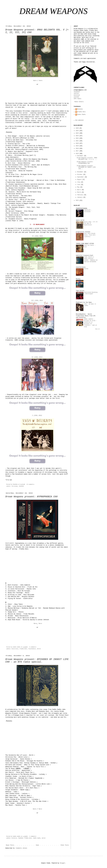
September (81, 177)
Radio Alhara (79, 102)
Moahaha (21, 486)
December (81, 156)
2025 (78, 131)
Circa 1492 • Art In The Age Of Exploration (91, 223)
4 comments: (33, 836)
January (80, 197)
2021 (78, 141)
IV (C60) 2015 (37, 236)
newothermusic (81, 267)
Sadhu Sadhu (37, 838)
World (39, 649)
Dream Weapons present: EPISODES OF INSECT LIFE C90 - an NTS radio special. (37, 661)
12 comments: (31, 484)
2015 (78, 200)
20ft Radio (77, 99)
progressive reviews (83, 232)
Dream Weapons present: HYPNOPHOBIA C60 (31, 497)
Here (35, 81)
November (81, 172)
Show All (97, 329)
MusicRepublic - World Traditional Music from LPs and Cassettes (86, 316)
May (79, 187)
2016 (78, 154)
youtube (76, 97)
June (79, 185)
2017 (78, 151)
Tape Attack (80, 291)
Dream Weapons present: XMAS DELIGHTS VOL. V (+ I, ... (87, 159)
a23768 (86, 269)
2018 (78, 149)
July (79, 182)
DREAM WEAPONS (53, 11)
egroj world (80, 220)
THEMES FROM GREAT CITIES (85, 244)
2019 (78, 146)
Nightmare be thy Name (84, 302)
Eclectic (14, 838)
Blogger (62, 863)
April (79, 190)
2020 (78, 143)
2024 (78, 133)
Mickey (78, 279)
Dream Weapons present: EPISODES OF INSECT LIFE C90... (86, 167)
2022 (78, 138)
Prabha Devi (23, 649)
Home (37, 845)
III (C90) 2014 (37, 300)
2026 (78, 128)
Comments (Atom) (22, 848)
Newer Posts (10, 845)
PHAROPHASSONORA (82, 208)
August (80, 180)
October (80, 175)
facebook (77, 92)
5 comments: (33, 647)
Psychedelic (32, 649)
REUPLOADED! (10, 543)
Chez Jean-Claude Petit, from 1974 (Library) (90, 235)
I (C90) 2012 (37, 415)
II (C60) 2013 (37, 357)
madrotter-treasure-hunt (85, 255)
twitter (76, 93)
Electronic (15, 649)
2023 (78, 136)
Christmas (15, 486)
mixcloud (77, 95)
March (79, 192)
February (81, 195)
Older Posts (65, 845)
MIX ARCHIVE (79, 120)
